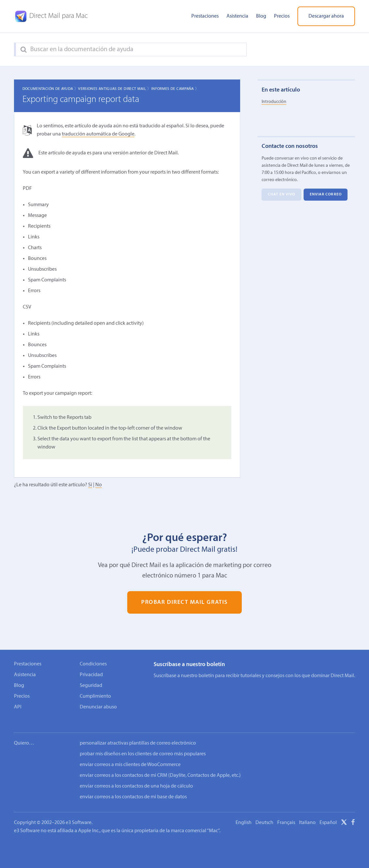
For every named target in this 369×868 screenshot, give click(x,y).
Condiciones (93, 664)
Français (286, 814)
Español (328, 814)
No (99, 485)
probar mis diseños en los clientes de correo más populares (143, 745)
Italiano (307, 814)
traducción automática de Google (98, 134)
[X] (344, 815)
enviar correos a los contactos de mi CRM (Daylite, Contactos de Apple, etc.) (160, 767)
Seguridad (91, 686)
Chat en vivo (281, 195)
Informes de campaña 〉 (175, 89)
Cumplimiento (95, 696)
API (18, 707)
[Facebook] (353, 815)
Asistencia (237, 16)
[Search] (24, 50)
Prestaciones (205, 16)
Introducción (274, 102)
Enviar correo (326, 195)
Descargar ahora (326, 16)
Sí (90, 485)
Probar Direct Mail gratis (184, 602)
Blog (261, 16)
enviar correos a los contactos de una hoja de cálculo (136, 777)
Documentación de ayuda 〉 (50, 89)
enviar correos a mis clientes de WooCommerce (130, 756)
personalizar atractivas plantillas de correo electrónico (138, 734)
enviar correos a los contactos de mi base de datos (133, 788)
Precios (282, 16)
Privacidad (91, 675)
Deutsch (264, 814)
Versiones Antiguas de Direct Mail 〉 (115, 89)
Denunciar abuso (98, 707)
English (244, 814)
